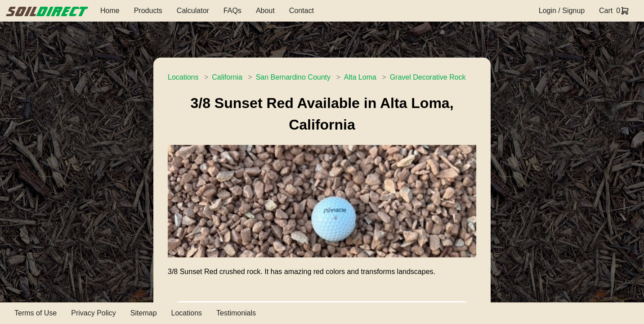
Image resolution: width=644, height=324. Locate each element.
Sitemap (144, 313)
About (265, 11)
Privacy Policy (94, 313)
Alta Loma (360, 77)
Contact (302, 11)
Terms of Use (36, 313)
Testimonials (236, 313)
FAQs (233, 11)
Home (110, 11)
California (227, 77)
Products (148, 11)
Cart (606, 11)
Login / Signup (562, 11)
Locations (183, 77)
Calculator (193, 11)
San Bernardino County (293, 77)
